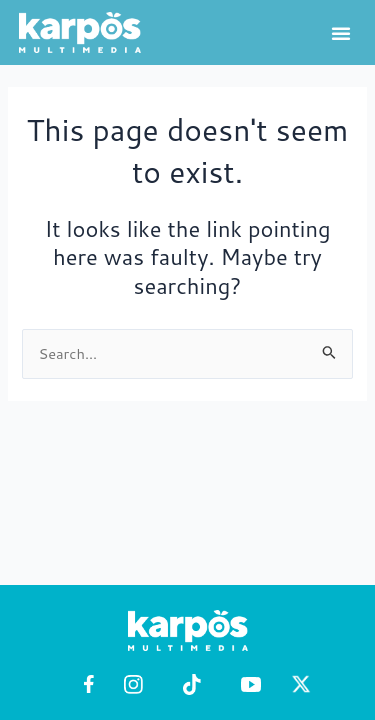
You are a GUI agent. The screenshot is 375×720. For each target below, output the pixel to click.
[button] (341, 33)
